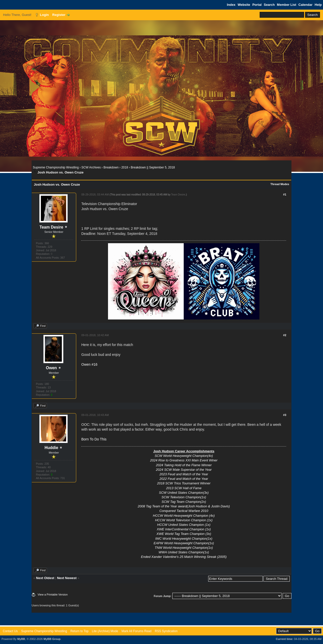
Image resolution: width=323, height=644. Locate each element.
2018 (125, 167)
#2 (285, 335)
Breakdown (111, 167)
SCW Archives (91, 167)
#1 (285, 194)
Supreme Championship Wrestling (56, 167)
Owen (51, 368)
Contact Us (10, 631)
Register (59, 15)
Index (231, 5)
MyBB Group (52, 639)
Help (318, 5)
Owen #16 (89, 364)
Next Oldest (45, 578)
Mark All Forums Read (136, 631)
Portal (257, 5)
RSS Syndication (166, 631)
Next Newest (67, 578)
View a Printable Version (53, 595)
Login (44, 15)
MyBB (21, 639)
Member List (287, 5)
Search (269, 5)
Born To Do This (94, 439)
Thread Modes (280, 184)
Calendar (306, 5)
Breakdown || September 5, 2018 (153, 167)
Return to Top (79, 631)
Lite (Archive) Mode (105, 631)
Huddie (51, 448)
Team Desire (51, 227)
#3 (285, 415)
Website (244, 5)
